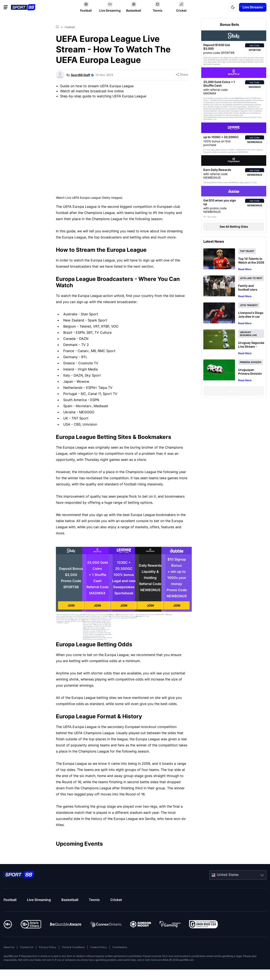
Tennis (94, 900)
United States (228, 875)
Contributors (120, 947)
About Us (9, 947)
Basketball (70, 900)
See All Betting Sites (234, 227)
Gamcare (156, 960)
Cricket (116, 900)
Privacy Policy (48, 947)
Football (10, 900)
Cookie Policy (99, 947)
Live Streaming (39, 900)
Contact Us (27, 947)
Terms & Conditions (73, 947)
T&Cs (72, 620)
